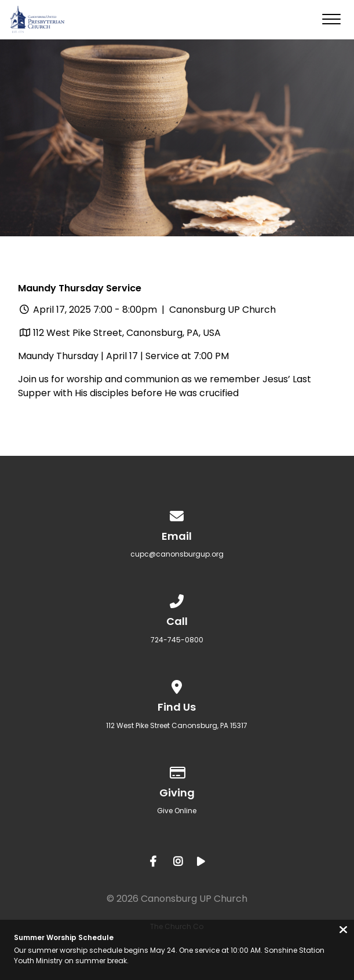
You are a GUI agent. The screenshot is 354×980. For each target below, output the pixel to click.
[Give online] (177, 771)
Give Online (177, 811)
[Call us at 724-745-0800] (177, 599)
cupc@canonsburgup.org (177, 554)
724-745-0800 (177, 640)
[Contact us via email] (177, 514)
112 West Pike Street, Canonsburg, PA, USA (127, 333)
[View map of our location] (177, 685)
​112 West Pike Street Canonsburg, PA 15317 (177, 725)
